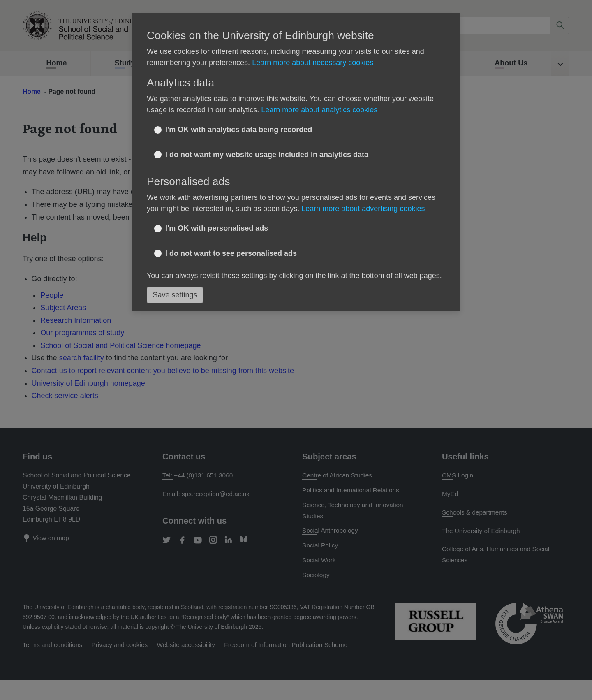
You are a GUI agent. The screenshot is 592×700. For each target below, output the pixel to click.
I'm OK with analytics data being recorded (239, 130)
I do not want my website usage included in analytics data (267, 155)
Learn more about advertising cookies (363, 209)
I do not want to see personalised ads (231, 253)
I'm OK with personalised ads (217, 228)
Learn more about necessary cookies (313, 63)
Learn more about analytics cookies (319, 110)
